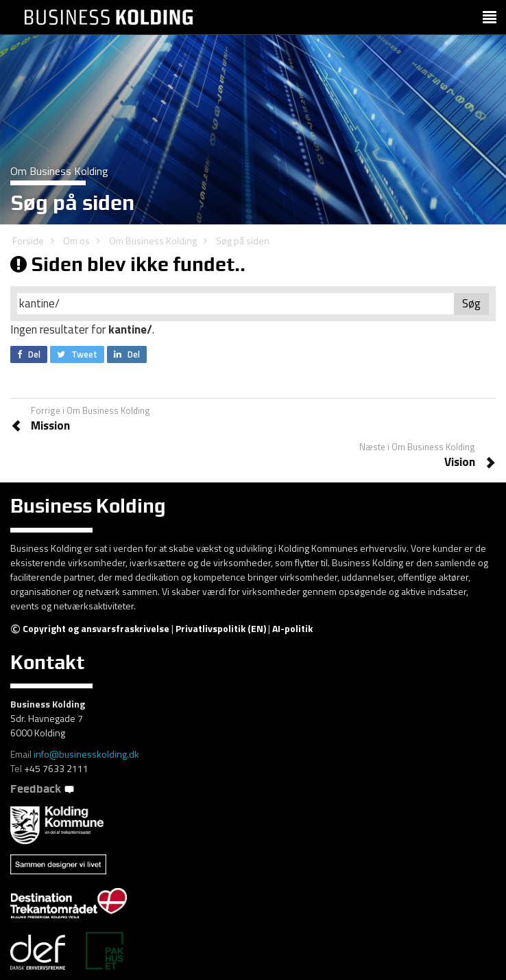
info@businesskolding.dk (86, 754)
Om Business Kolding (153, 241)
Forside (28, 241)
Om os (76, 241)
